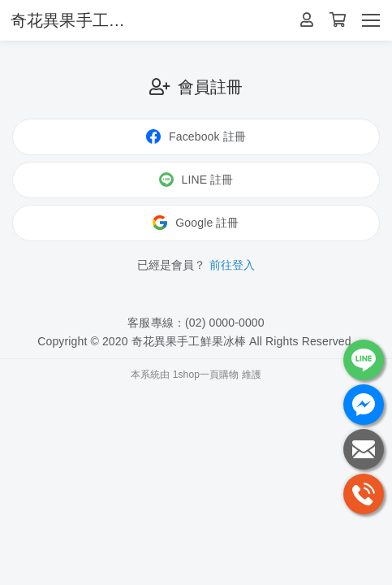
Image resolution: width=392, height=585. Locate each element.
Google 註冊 (196, 223)
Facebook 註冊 (196, 136)
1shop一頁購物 (206, 375)
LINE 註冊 (196, 180)
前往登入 (233, 265)
